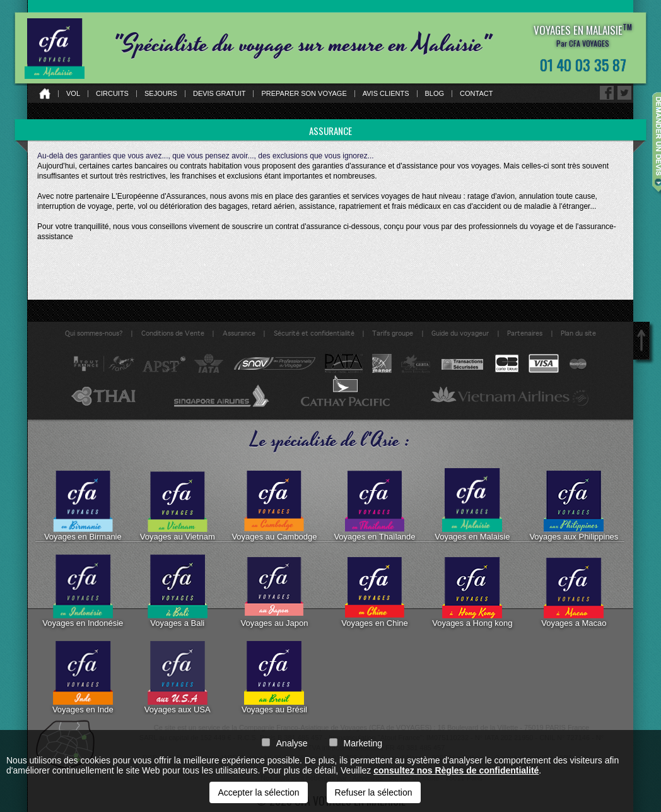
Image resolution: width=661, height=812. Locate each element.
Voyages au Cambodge (274, 505)
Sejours (161, 94)
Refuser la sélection (374, 792)
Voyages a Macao (574, 591)
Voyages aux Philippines (574, 505)
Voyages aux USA (178, 678)
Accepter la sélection (258, 792)
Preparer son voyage (304, 94)
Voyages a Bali (178, 591)
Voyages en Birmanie (83, 505)
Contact (476, 94)
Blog (435, 94)
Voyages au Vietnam (178, 505)
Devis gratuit (219, 94)
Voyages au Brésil (274, 678)
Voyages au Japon (274, 591)
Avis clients (386, 94)
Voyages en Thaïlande (374, 505)
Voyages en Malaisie (472, 505)
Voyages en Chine (375, 591)
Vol (73, 94)
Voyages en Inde (83, 678)
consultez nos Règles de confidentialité (456, 770)
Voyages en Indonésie (83, 591)
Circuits (112, 94)
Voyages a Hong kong (472, 591)
